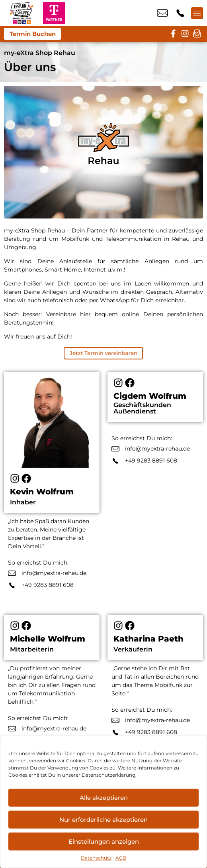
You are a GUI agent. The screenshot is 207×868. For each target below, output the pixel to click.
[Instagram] (15, 478)
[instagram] (185, 34)
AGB (121, 858)
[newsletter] (197, 34)
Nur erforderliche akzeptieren (103, 820)
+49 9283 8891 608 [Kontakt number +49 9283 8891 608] (180, 13)
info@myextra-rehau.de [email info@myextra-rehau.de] (162, 13)
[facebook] (173, 34)
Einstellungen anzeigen (104, 841)
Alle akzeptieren (104, 798)
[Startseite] (21, 13)
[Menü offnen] (197, 13)
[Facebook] (26, 478)
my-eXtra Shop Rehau (40, 53)
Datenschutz (96, 858)
